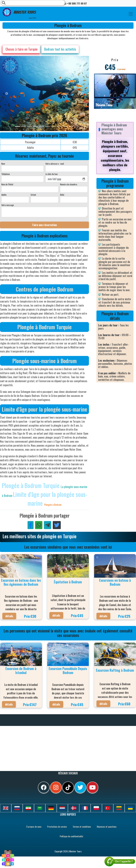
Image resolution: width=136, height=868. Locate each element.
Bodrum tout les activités (60, 49)
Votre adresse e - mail (55, 164)
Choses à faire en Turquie (22, 49)
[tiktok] (68, 787)
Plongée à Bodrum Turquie (31, 485)
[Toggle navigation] (131, 14)
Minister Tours (19, 14)
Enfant (33, 195)
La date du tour (52, 174)
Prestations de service (57, 827)
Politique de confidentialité (71, 836)
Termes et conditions (82, 827)
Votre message (8, 205)
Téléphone (6, 174)
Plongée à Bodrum (53, 505)
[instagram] (56, 787)
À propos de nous (34, 827)
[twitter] (80, 787)
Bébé (62, 195)
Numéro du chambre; (69, 184)
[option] (67, 93)
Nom (3, 164)
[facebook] (44, 787)
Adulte (4, 195)
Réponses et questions (107, 827)
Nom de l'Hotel (7, 184)
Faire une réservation (45, 225)
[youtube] (92, 787)
